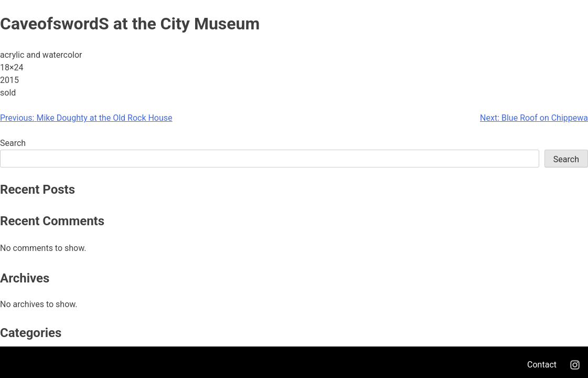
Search (13, 143)
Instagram (575, 365)
